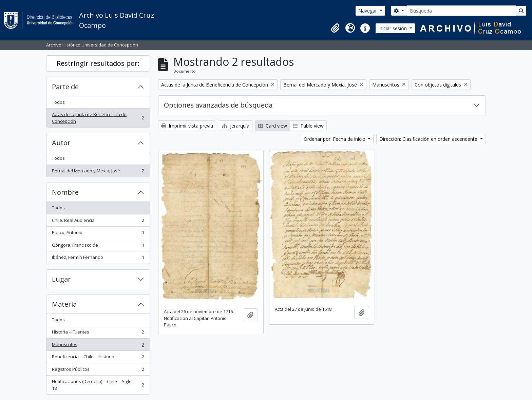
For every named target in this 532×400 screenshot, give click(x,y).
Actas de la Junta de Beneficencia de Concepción (98, 118)
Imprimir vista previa (187, 126)
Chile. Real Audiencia (98, 222)
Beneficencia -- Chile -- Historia (98, 358)
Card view (273, 126)
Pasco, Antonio (98, 234)
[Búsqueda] (461, 11)
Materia (64, 304)
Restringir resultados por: (98, 63)
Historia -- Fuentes (98, 333)
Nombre (65, 192)
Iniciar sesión (393, 28)
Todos (58, 102)
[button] (335, 28)
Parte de (65, 87)
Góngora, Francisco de (98, 246)
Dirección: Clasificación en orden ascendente (429, 139)
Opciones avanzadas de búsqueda (218, 105)
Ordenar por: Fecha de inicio (335, 139)
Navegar (368, 11)
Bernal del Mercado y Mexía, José (98, 172)
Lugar (61, 279)
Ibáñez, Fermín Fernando (98, 259)
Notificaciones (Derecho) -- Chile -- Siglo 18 (98, 385)
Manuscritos (98, 346)
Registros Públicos (98, 371)
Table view (308, 126)
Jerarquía (236, 126)
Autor (61, 143)
